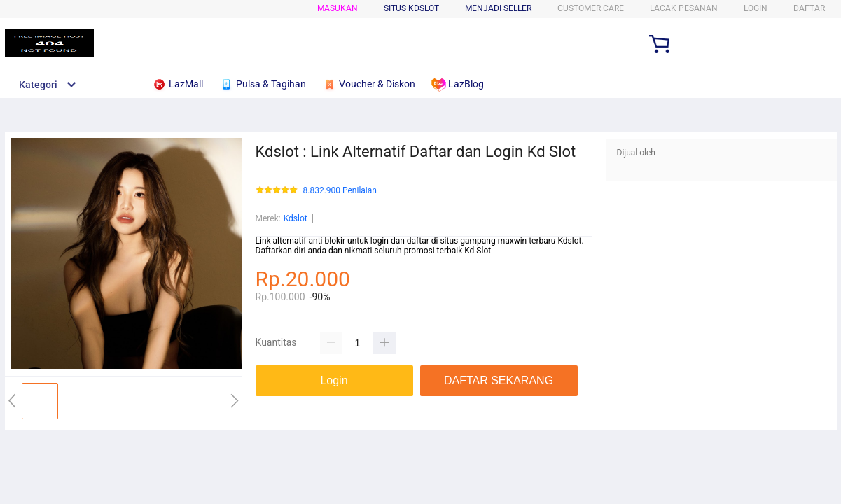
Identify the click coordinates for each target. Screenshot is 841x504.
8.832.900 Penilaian (340, 191)
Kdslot (296, 218)
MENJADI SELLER (498, 8)
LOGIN (756, 8)
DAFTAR (809, 8)
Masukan (338, 8)
